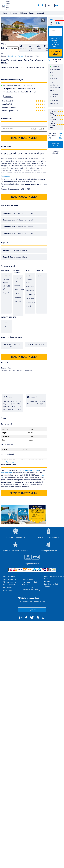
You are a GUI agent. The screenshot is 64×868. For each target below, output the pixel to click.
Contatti (25, 576)
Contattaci (13, 13)
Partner (47, 581)
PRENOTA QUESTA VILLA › (24, 138)
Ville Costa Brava (9, 576)
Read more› (5, 176)
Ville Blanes (7, 588)
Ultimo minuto (27, 579)
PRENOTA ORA (56, 53)
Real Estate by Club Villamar (51, 585)
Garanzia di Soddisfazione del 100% (55, 69)
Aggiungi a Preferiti (55, 153)
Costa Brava (12, 56)
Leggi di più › (8, 96)
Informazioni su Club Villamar (30, 583)
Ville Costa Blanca (10, 579)
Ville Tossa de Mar (10, 585)
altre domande (7, 473)
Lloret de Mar (8, 590)
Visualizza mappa (54, 60)
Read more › (10, 462)
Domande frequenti (36, 13)
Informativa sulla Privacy (31, 590)
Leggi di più (32, 610)
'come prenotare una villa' (29, 470)
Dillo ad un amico (55, 144)
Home (5, 13)
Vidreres (21, 56)
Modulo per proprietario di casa (54, 577)
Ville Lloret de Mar (10, 582)
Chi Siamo (23, 13)
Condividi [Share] (13, 48)
